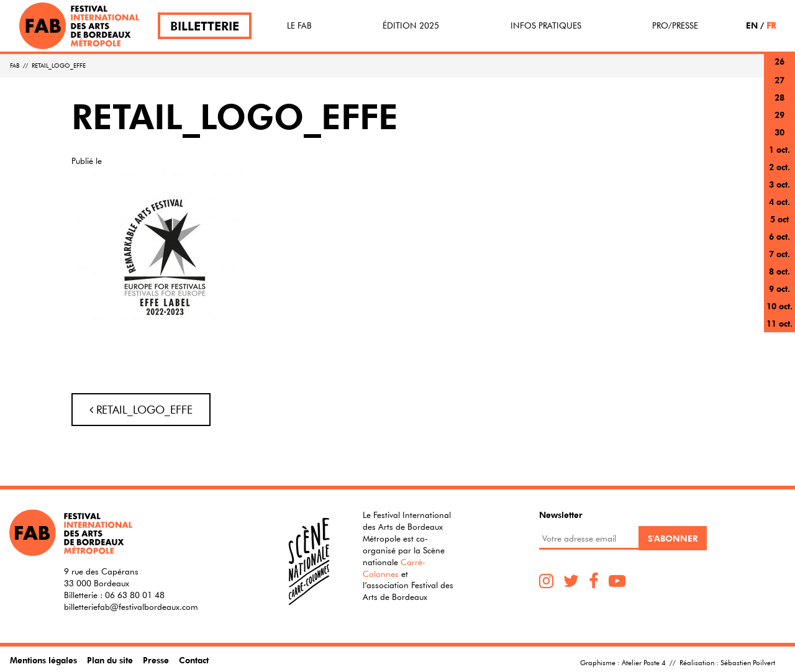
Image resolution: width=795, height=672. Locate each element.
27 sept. (779, 87)
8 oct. (779, 271)
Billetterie (205, 26)
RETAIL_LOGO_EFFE (141, 410)
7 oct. (779, 254)
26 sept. (779, 69)
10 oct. (779, 306)
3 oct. (779, 184)
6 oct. (779, 236)
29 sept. (779, 122)
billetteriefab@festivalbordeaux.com (131, 607)
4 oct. (779, 202)
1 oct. (779, 149)
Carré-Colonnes (394, 568)
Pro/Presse (675, 25)
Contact (194, 660)
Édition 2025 (411, 25)
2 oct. (779, 167)
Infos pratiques (546, 25)
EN (752, 25)
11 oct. (779, 323)
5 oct (779, 219)
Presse (156, 660)
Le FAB (299, 25)
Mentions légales (43, 660)
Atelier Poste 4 (644, 662)
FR (771, 25)
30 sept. (779, 139)
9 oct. (779, 288)
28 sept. (779, 105)
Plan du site (110, 660)
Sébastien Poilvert (748, 662)
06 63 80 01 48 (135, 595)
